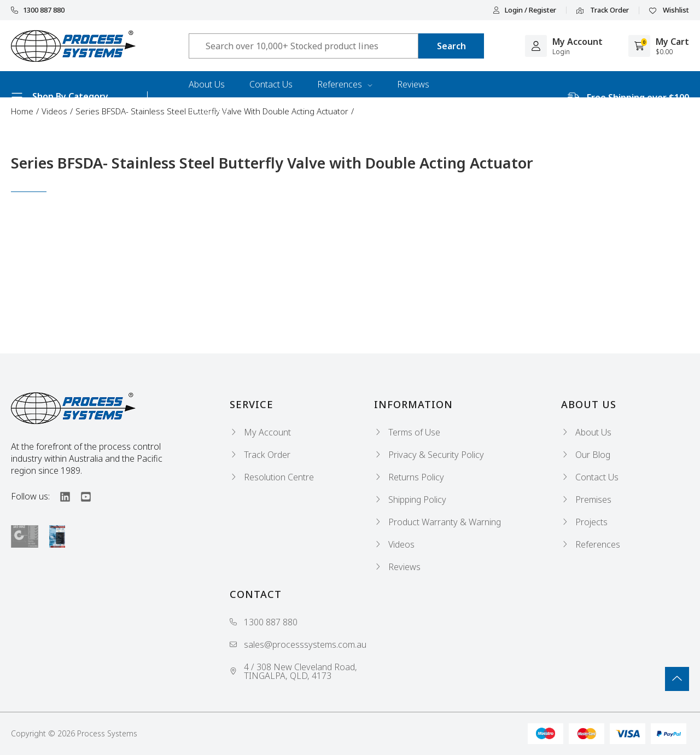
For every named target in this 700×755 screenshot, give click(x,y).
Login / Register (524, 10)
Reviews (413, 84)
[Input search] (304, 46)
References (345, 84)
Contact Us (271, 84)
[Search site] (451, 46)
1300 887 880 (38, 10)
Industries (208, 111)
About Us (207, 84)
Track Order (603, 10)
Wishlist (669, 10)
